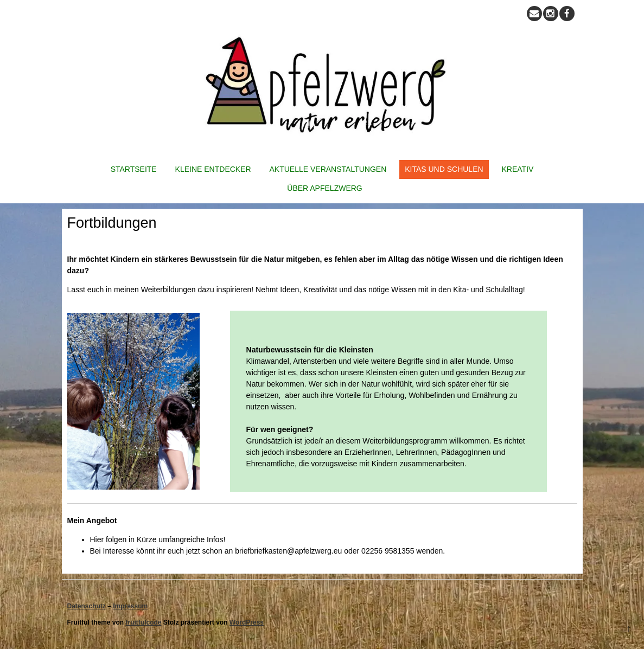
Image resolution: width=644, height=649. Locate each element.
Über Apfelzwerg (324, 188)
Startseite (134, 169)
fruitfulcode (144, 622)
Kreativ (518, 169)
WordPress (247, 622)
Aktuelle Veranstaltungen (328, 169)
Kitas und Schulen (444, 169)
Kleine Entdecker (213, 169)
